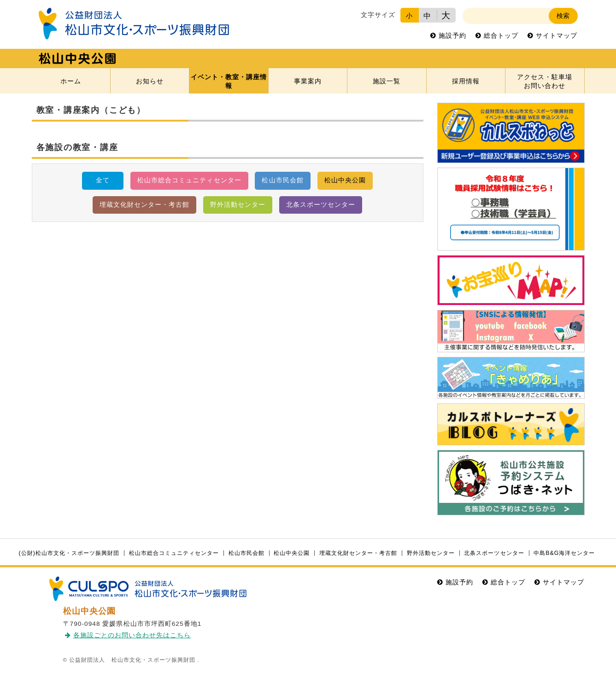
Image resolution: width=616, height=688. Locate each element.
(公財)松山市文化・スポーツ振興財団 (69, 553)
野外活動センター (238, 205)
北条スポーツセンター (321, 205)
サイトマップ (557, 36)
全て (103, 180)
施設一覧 (387, 81)
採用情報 (466, 81)
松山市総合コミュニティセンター (189, 180)
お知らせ (150, 81)
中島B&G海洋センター (564, 553)
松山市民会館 (282, 180)
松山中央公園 (345, 180)
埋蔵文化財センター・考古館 (144, 205)
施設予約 (452, 36)
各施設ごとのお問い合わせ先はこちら (132, 635)
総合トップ (501, 36)
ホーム (71, 81)
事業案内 (308, 81)
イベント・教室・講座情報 (229, 82)
